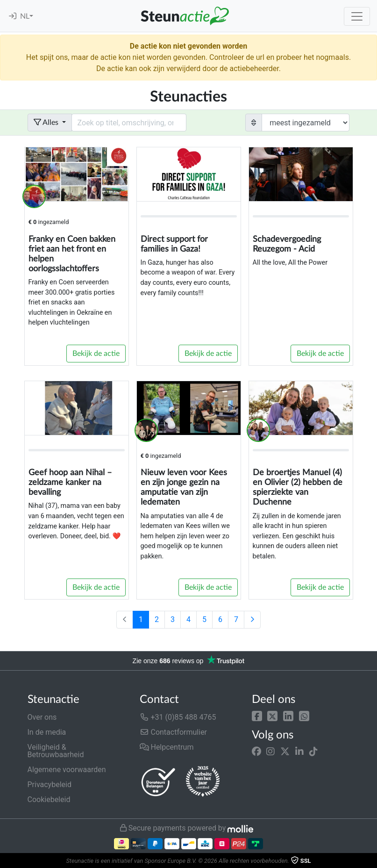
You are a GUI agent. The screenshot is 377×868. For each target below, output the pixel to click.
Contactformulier (174, 732)
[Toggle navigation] (357, 16)
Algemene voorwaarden (67, 770)
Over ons (42, 717)
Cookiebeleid (49, 799)
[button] (257, 715)
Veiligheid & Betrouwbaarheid (56, 751)
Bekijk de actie (96, 354)
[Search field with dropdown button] (129, 123)
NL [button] (25, 16)
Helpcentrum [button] (167, 747)
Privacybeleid (50, 785)
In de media (47, 732)
